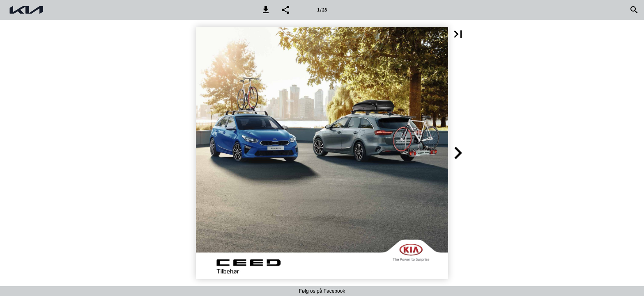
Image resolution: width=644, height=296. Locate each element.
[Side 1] (322, 10)
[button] (266, 10)
